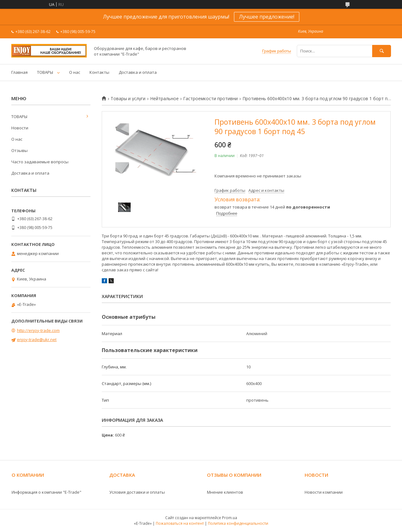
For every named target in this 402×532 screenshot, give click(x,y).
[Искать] (382, 51)
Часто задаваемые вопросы (40, 162)
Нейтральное (164, 99)
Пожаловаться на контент (180, 523)
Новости (20, 128)
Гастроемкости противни (210, 99)
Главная (19, 72)
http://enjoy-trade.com (38, 330)
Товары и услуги (128, 99)
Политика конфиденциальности (238, 523)
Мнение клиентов (225, 492)
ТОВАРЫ (45, 72)
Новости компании (324, 492)
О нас (75, 72)
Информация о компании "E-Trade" (46, 492)
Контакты (99, 72)
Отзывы (19, 150)
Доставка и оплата (138, 72)
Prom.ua (230, 518)
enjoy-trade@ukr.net (37, 339)
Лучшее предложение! (267, 17)
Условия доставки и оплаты (137, 492)
